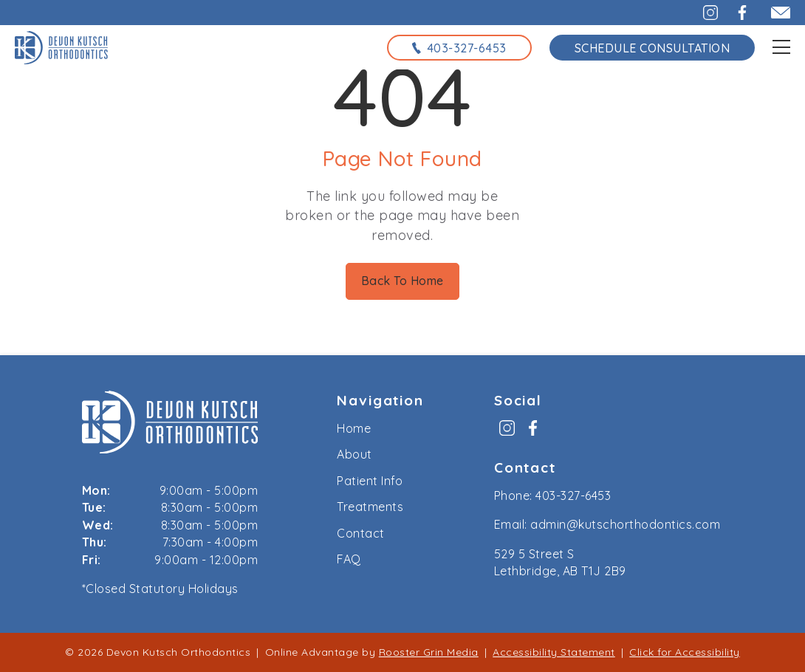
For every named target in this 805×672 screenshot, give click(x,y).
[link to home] (170, 425)
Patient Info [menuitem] (370, 481)
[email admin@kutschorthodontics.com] (774, 13)
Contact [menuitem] (361, 533)
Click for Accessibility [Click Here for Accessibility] (685, 652)
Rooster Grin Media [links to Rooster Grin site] (429, 652)
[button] (702, 13)
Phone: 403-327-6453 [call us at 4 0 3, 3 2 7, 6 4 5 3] (553, 496)
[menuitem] (507, 433)
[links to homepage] (61, 47)
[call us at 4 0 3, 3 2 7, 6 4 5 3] (459, 47)
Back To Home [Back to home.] (402, 281)
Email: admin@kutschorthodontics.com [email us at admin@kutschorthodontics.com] (607, 524)
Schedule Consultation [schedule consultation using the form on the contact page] (652, 48)
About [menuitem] (354, 454)
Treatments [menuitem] (370, 507)
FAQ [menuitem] (349, 559)
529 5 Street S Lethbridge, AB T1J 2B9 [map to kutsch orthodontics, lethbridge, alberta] (560, 562)
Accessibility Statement (554, 652)
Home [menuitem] (354, 428)
